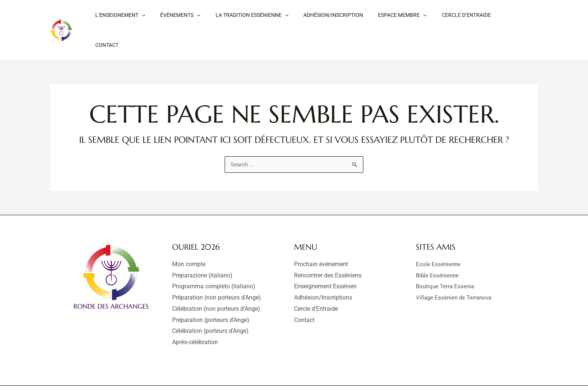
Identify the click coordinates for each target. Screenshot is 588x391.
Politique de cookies (390, 376)
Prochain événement (321, 239)
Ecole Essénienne (439, 239)
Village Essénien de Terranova (455, 273)
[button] (139, 18)
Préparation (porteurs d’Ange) (211, 295)
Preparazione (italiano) (202, 251)
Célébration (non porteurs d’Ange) (216, 284)
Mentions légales (258, 376)
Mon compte (189, 239)
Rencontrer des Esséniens (328, 251)
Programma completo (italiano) (214, 262)
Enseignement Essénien (325, 262)
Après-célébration (195, 317)
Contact (304, 295)
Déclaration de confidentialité (322, 376)
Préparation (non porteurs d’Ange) (217, 273)
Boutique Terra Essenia (446, 262)
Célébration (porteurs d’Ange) (210, 306)
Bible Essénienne (438, 251)
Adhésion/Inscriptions (323, 273)
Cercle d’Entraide (316, 284)
